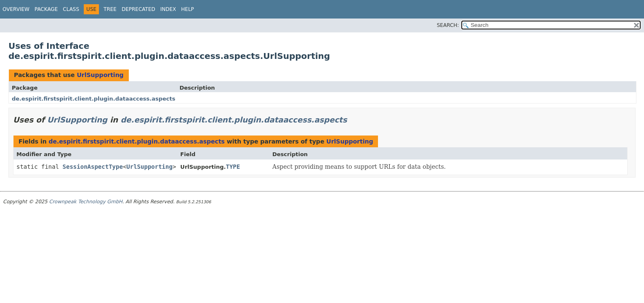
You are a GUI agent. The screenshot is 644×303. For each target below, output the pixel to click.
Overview (16, 9)
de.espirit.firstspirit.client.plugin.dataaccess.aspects (94, 99)
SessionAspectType (93, 167)
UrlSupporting (100, 75)
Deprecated (138, 9)
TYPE (233, 167)
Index (168, 9)
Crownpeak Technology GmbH (85, 202)
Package (46, 9)
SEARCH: (448, 25)
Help (188, 9)
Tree (110, 9)
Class (71, 9)
